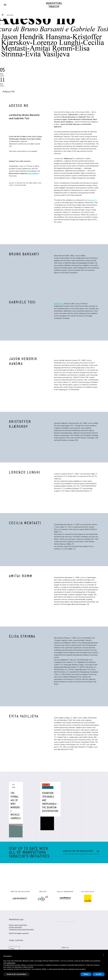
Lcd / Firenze (70, 921)
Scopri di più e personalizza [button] (16, 974)
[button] (104, 955)
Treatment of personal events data (21, 929)
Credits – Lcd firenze (16, 940)
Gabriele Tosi (59, 304)
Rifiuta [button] (86, 974)
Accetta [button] (99, 974)
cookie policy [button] (11, 963)
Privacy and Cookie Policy (18, 925)
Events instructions (15, 927)
